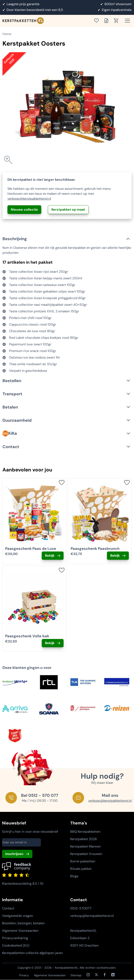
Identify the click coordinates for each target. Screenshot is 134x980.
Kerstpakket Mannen (85, 846)
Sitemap (76, 975)
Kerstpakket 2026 (84, 839)
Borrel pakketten (83, 861)
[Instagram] (88, 975)
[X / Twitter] (96, 975)
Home (7, 34)
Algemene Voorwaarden (20, 931)
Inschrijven (14, 854)
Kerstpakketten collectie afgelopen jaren (32, 953)
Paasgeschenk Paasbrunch (95, 549)
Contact (8, 908)
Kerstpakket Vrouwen (86, 854)
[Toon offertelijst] (108, 21)
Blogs (74, 876)
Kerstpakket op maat (68, 210)
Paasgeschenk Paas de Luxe (31, 549)
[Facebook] (105, 975)
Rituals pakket (81, 869)
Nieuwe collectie (24, 210)
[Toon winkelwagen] (117, 21)
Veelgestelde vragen (18, 916)
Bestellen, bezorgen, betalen (23, 923)
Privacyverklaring (15, 938)
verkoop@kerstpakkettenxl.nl (29, 199)
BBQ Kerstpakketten (85, 832)
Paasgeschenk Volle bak (27, 636)
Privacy (24, 975)
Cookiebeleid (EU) (16, 945)
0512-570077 (81, 908)
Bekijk (50, 556)
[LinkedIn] (113, 975)
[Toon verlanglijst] (98, 21)
